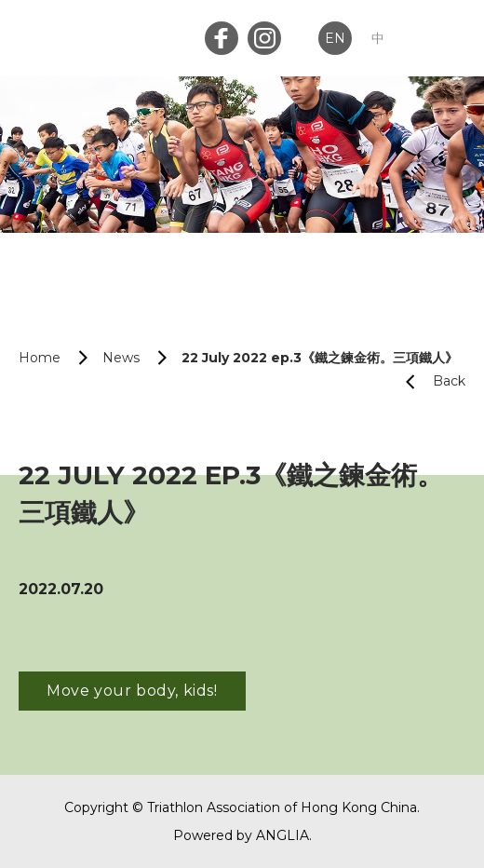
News (121, 358)
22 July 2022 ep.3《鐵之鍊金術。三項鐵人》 (320, 358)
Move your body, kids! (132, 691)
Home (40, 358)
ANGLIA (282, 835)
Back (428, 381)
